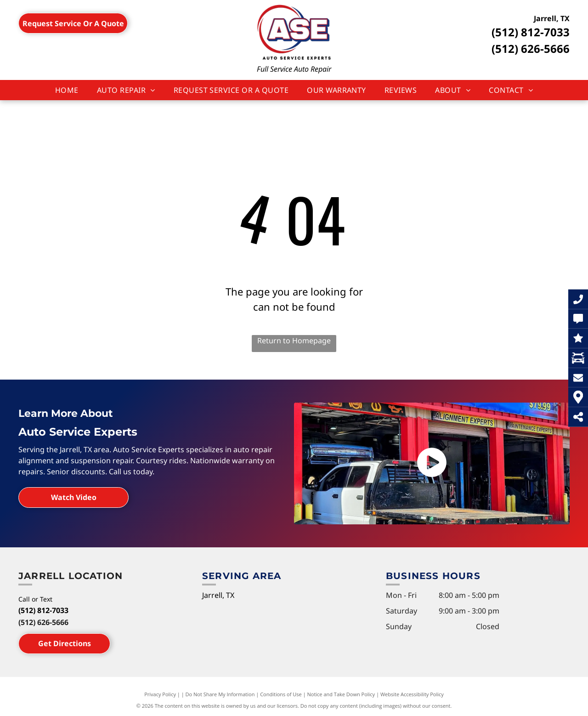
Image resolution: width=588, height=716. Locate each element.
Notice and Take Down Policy (341, 694)
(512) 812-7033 (531, 32)
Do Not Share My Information (220, 694)
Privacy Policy (160, 694)
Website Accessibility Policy (412, 694)
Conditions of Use (281, 694)
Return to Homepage (294, 341)
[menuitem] (67, 90)
